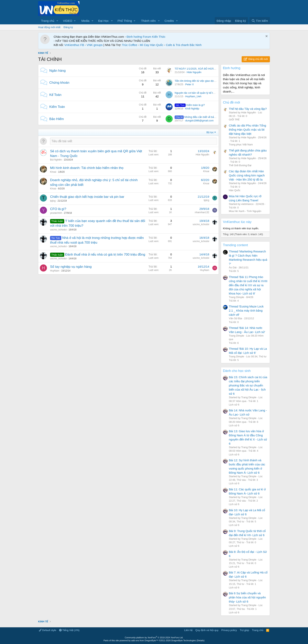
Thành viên (148, 21)
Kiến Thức (159, 37)
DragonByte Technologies (184, 640)
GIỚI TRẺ (234, 120)
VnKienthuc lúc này (237, 222)
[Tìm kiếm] (260, 21)
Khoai (53, 172)
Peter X (189, 84)
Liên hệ (188, 630)
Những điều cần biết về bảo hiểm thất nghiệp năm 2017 (211, 117)
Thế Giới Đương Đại (240, 165)
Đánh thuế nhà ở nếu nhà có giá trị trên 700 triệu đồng (105, 255)
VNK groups (95, 45)
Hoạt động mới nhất (49, 27)
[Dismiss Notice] (266, 37)
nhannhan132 (202, 212)
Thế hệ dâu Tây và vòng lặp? (248, 109)
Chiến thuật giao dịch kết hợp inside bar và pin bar (87, 197)
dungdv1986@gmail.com (199, 121)
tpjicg (53, 201)
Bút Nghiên (56, 160)
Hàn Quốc (235, 190)
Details (201, 640)
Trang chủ (48, 21)
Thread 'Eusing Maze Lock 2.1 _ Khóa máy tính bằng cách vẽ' (246, 311)
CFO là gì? (58, 209)
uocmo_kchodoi (58, 230)
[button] (57, 21)
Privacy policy (229, 630)
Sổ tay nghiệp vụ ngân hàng (71, 267)
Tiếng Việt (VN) (69, 630)
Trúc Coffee (130, 45)
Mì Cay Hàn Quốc (152, 45)
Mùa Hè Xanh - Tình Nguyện (245, 211)
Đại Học (103, 21)
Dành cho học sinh (237, 371)
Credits (169, 21)
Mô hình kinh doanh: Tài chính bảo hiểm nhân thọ (87, 168)
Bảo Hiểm (57, 119)
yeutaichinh (56, 213)
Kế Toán (55, 95)
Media (85, 21)
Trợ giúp (244, 630)
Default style (48, 630)
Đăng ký (68, 27)
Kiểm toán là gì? (190, 105)
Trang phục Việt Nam (241, 144)
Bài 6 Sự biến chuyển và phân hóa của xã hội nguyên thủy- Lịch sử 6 (247, 597)
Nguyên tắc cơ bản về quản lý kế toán (196, 93)
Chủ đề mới (231, 102)
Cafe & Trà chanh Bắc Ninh (184, 45)
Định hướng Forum (139, 37)
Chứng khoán (59, 83)
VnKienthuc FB (74, 45)
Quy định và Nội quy (207, 630)
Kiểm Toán (57, 107)
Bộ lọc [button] (210, 132)
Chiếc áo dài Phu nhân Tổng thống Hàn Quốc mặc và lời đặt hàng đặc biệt (247, 130)
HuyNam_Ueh (193, 96)
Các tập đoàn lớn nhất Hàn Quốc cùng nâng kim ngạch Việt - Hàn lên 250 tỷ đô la (247, 175)
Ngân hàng (57, 71)
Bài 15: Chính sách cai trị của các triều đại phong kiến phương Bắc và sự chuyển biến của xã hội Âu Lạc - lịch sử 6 (248, 385)
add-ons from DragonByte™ (145, 640)
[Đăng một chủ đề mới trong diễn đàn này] (134, 141)
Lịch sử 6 (234, 405)
